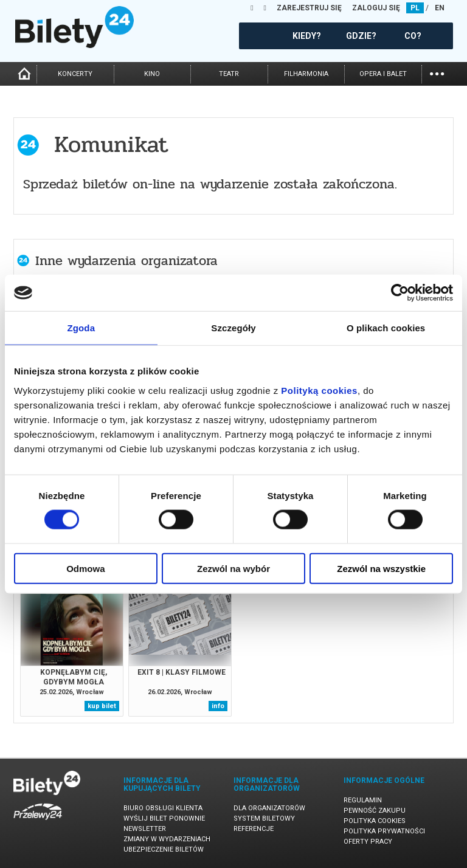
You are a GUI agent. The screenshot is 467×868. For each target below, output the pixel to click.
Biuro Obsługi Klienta (163, 808)
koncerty (75, 74)
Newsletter (145, 829)
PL (415, 8)
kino (152, 74)
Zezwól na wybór (233, 568)
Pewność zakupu (375, 811)
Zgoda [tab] (81, 328)
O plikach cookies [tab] (386, 328)
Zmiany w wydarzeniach (167, 839)
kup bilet (102, 706)
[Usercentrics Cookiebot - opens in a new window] (400, 293)
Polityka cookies (375, 821)
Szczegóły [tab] (233, 328)
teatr (229, 74)
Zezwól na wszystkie (381, 568)
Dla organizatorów (269, 808)
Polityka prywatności (384, 831)
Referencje (254, 829)
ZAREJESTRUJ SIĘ (309, 8)
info (218, 706)
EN (440, 8)
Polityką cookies (319, 390)
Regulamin (363, 800)
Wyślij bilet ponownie (164, 818)
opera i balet (383, 74)
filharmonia (306, 74)
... (437, 73)
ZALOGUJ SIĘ (376, 8)
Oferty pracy (368, 842)
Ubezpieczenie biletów (164, 849)
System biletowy (264, 818)
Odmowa (85, 568)
